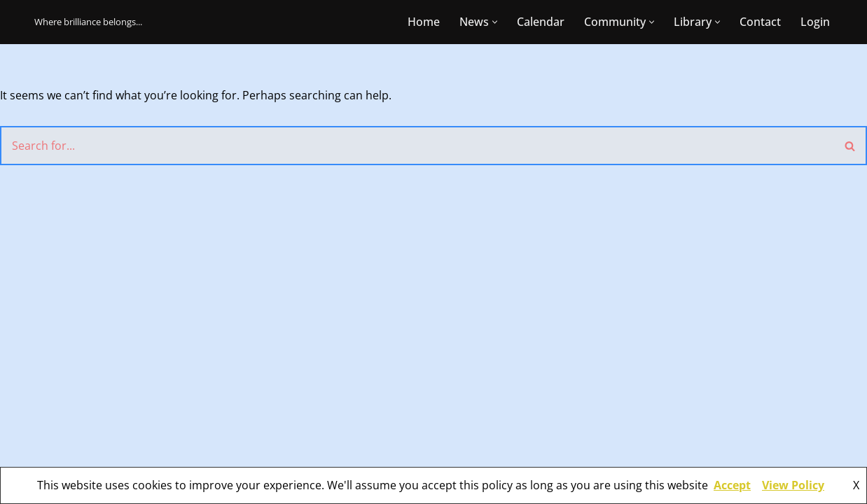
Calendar (541, 22)
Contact (760, 22)
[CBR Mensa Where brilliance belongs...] (88, 22)
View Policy (793, 485)
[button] (495, 22)
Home (424, 22)
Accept (732, 485)
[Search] (417, 146)
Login (815, 22)
